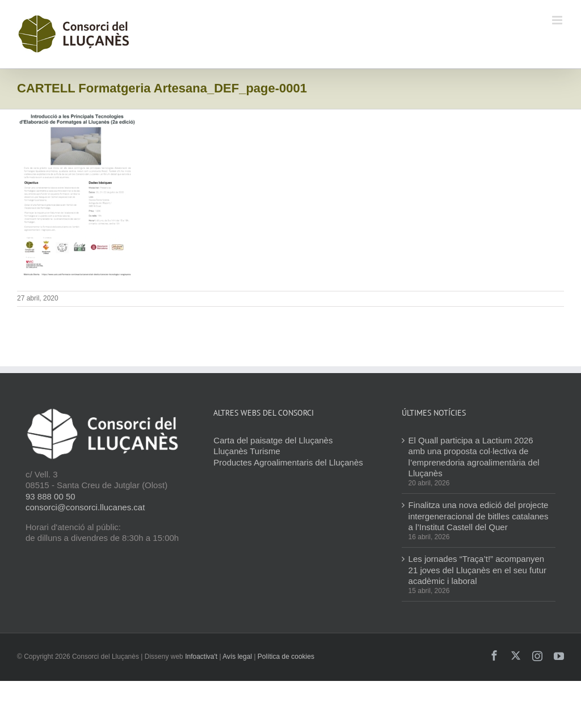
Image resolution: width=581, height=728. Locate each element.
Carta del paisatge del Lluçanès (273, 440)
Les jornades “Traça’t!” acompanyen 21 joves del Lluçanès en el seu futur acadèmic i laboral (478, 570)
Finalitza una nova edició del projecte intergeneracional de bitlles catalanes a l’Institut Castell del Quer (479, 516)
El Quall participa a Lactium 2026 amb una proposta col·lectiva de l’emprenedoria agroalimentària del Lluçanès (474, 457)
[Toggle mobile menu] (558, 20)
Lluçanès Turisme (247, 451)
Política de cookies (286, 657)
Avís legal (237, 657)
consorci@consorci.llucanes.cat (85, 507)
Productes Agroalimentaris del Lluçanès (288, 462)
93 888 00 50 (50, 496)
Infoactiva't (201, 657)
